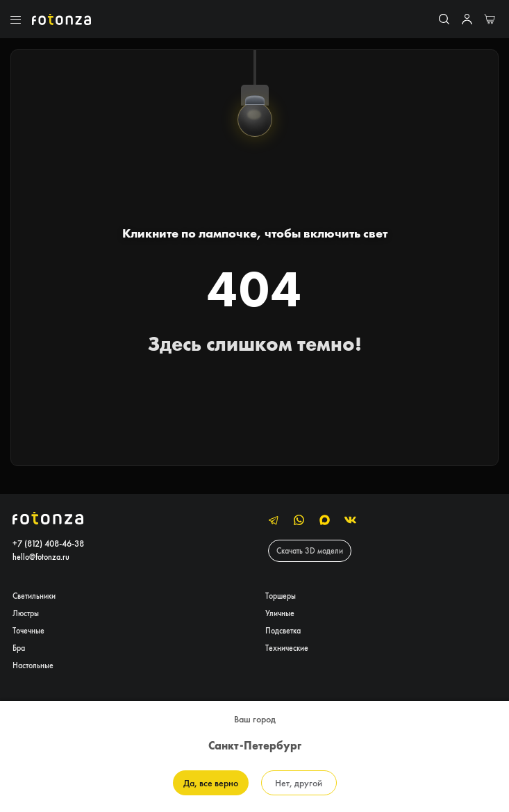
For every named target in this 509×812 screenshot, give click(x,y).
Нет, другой (299, 783)
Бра (19, 648)
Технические (287, 648)
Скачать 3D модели (310, 550)
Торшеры (281, 596)
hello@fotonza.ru (41, 557)
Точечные (28, 630)
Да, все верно (211, 783)
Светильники (34, 596)
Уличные (280, 613)
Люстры (26, 613)
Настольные (33, 665)
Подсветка (283, 630)
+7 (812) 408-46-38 (48, 544)
